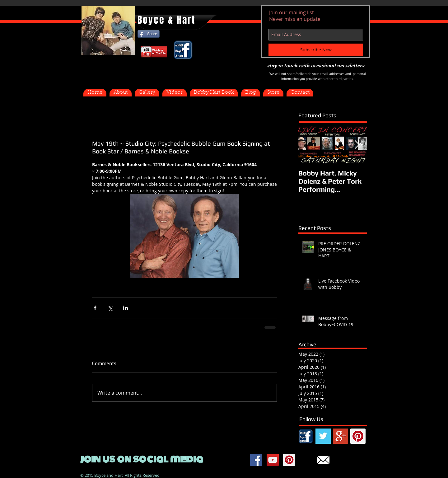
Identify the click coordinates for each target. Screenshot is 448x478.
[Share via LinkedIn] (126, 308)
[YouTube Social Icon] (273, 460)
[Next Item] (357, 145)
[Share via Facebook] (95, 308)
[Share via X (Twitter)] (110, 308)
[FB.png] (306, 436)
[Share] (149, 34)
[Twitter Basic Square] (323, 436)
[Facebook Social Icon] (256, 460)
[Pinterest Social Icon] (358, 436)
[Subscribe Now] (316, 50)
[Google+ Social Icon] (341, 436)
